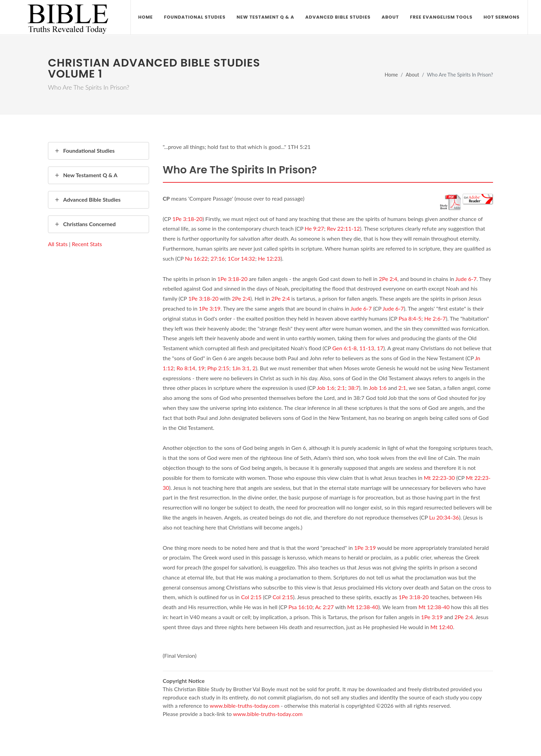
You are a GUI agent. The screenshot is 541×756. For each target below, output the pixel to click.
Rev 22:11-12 (343, 228)
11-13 (367, 348)
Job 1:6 (326, 388)
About (412, 75)
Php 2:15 (218, 368)
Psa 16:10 (301, 607)
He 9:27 (314, 228)
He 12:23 (269, 258)
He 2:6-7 (435, 318)
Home (391, 75)
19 (201, 368)
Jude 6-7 (466, 279)
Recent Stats (87, 244)
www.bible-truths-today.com (245, 705)
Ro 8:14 (186, 368)
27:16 (218, 258)
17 (380, 348)
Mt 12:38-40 (363, 607)
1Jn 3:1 (241, 368)
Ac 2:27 (324, 607)
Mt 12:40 (442, 627)
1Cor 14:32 (242, 258)
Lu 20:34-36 (444, 517)
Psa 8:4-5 (410, 318)
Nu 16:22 (196, 258)
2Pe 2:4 (388, 279)
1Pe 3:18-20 (187, 219)
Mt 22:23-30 (439, 478)
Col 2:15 (251, 597)
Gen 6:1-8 (345, 348)
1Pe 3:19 (210, 308)
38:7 (353, 388)
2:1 (341, 388)
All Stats (58, 244)
